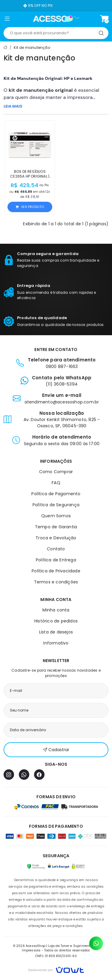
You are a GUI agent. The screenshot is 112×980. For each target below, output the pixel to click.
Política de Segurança (56, 505)
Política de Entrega (56, 560)
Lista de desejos (56, 632)
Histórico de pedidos (56, 621)
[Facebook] (39, 775)
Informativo (56, 643)
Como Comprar (56, 472)
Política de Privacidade (56, 571)
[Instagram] (9, 775)
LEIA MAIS (13, 106)
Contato (56, 549)
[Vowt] (56, 969)
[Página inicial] (56, 19)
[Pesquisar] (101, 33)
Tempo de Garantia (56, 527)
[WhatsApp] (24, 775)
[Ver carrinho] (104, 19)
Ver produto (30, 207)
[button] (7, 20)
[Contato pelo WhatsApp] (96, 943)
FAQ (56, 483)
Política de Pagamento (56, 494)
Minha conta (56, 610)
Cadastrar (56, 750)
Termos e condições (56, 582)
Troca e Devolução (56, 538)
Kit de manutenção (32, 48)
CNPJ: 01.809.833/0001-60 (56, 956)
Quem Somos (56, 516)
